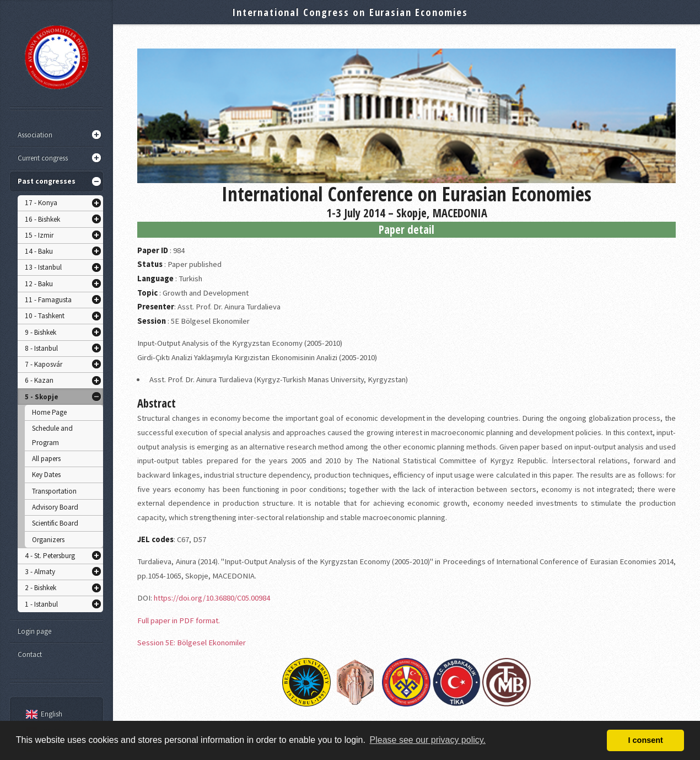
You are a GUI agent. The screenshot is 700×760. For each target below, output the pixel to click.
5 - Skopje (42, 397)
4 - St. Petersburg (50, 556)
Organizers (48, 540)
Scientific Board (55, 523)
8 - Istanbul (41, 348)
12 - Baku (39, 284)
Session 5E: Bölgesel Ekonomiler (192, 643)
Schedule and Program (52, 435)
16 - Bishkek (42, 219)
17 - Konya (41, 203)
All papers (46, 459)
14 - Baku (39, 251)
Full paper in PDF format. (179, 620)
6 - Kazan (39, 380)
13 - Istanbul (43, 267)
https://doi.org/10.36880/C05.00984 (212, 598)
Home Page (49, 412)
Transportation (54, 491)
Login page (34, 631)
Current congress (43, 158)
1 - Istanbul (41, 604)
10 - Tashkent (45, 316)
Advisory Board (55, 507)
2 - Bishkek (41, 588)
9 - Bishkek (41, 332)
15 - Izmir (39, 235)
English (42, 714)
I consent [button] (646, 740)
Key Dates (46, 475)
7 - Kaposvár (44, 364)
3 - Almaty (40, 572)
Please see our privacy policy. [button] (428, 740)
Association (35, 135)
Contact (30, 654)
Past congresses (47, 181)
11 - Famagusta (48, 300)
